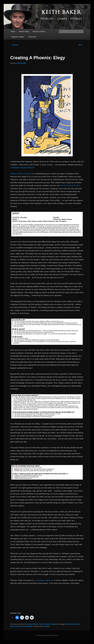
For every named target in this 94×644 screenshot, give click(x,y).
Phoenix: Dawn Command (48, 624)
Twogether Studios (18, 37)
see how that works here (70, 185)
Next (81, 45)
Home (13, 32)
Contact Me (32, 37)
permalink (46, 626)
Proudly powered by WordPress (47, 635)
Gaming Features (33, 624)
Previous (14, 45)
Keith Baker (28, 626)
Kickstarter (69, 624)
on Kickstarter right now (43, 580)
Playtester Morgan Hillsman (23, 168)
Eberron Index (24, 32)
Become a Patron (39, 32)
